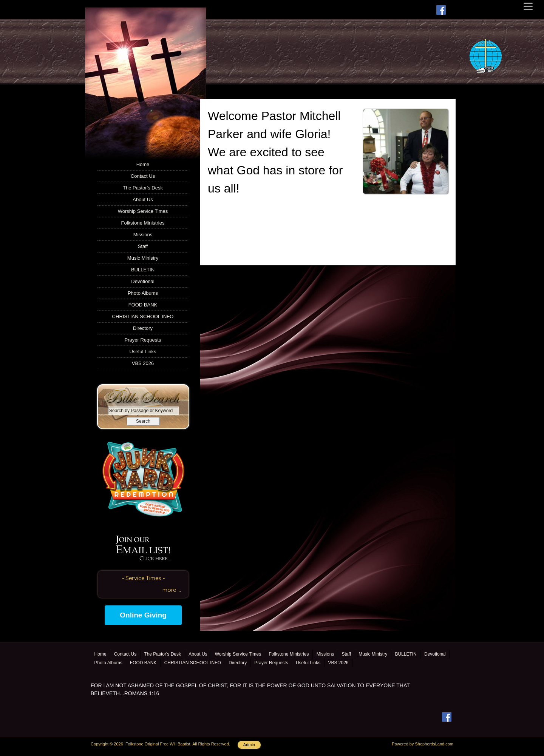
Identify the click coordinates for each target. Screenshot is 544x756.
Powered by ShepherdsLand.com (423, 744)
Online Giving (143, 615)
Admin (249, 745)
